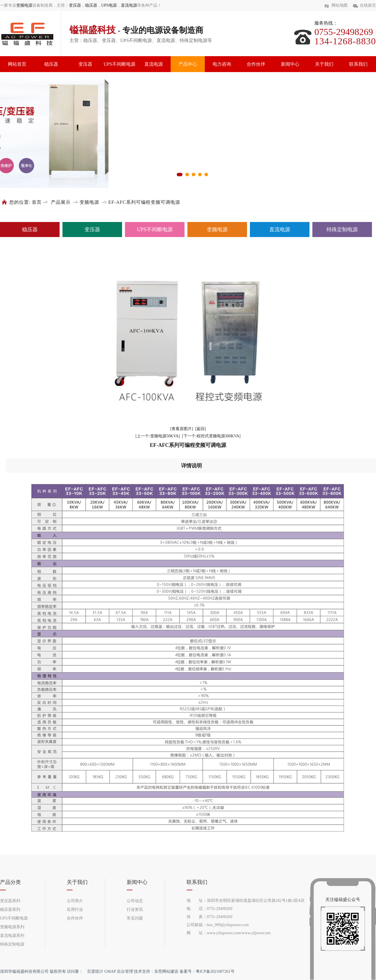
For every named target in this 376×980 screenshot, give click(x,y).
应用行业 (75, 910)
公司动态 (135, 901)
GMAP (110, 971)
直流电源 (129, 5)
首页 (37, 202)
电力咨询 (222, 64)
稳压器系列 (10, 910)
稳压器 (91, 5)
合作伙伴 (256, 64)
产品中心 (188, 64)
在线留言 (368, 5)
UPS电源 (109, 5)
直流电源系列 (12, 936)
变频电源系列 (12, 927)
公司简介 (75, 901)
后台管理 (125, 971)
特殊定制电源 (342, 230)
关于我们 (324, 64)
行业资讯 (135, 910)
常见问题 (135, 918)
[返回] (201, 429)
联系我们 (358, 64)
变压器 (75, 5)
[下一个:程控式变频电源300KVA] (211, 436)
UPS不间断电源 (119, 64)
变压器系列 (10, 901)
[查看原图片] (181, 429)
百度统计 (95, 971)
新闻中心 (290, 64)
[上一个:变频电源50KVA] (158, 436)
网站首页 (17, 64)
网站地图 (340, 5)
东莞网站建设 (166, 971)
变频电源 (24, 5)
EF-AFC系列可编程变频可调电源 (144, 202)
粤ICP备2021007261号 (215, 971)
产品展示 (61, 202)
